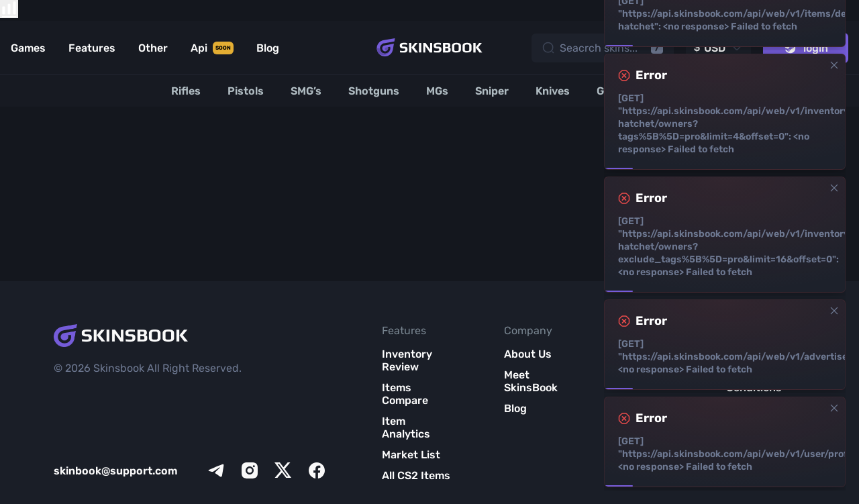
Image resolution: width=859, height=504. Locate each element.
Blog (515, 408)
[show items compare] (9, 9)
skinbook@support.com (116, 471)
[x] (283, 470)
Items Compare (405, 394)
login (806, 48)
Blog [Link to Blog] (268, 48)
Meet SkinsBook (531, 381)
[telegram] (216, 470)
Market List (411, 455)
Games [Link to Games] (28, 48)
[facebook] (317, 470)
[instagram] (250, 470)
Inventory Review (407, 360)
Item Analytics (406, 427)
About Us (528, 354)
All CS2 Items (416, 475)
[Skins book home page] (429, 48)
